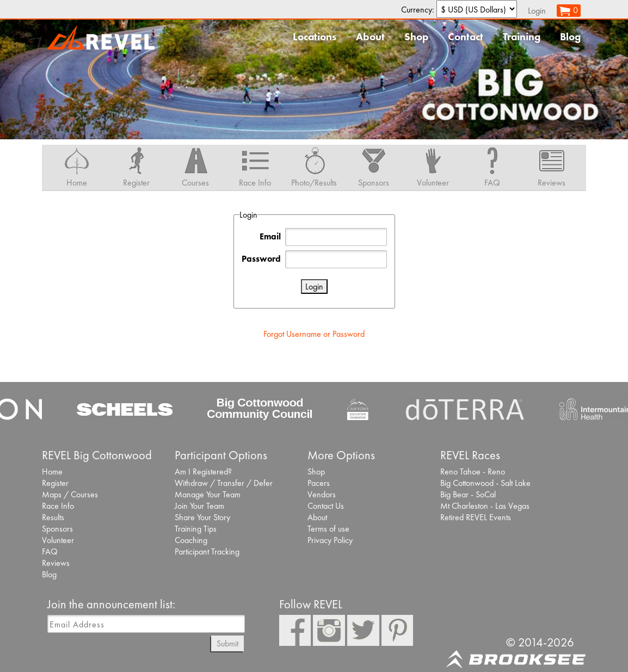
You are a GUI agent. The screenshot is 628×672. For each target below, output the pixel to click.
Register (55, 483)
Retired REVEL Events (476, 517)
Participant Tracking (207, 551)
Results (53, 517)
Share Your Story (202, 517)
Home (52, 471)
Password (261, 259)
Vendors (322, 494)
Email (270, 236)
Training (522, 37)
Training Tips (196, 529)
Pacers (319, 483)
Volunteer (58, 540)
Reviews (56, 563)
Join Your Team (199, 506)
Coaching (191, 540)
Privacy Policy (330, 540)
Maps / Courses (70, 494)
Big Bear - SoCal (468, 494)
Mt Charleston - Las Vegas (485, 506)
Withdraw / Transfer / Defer (224, 483)
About (370, 37)
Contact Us (326, 506)
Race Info (58, 506)
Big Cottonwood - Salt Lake (485, 483)
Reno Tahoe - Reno (473, 471)
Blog (570, 37)
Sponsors (57, 529)
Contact (466, 37)
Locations (315, 37)
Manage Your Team (208, 494)
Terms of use (328, 529)
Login (537, 11)
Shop (416, 37)
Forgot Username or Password (314, 334)
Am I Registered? (203, 471)
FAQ (50, 551)
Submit (227, 643)
